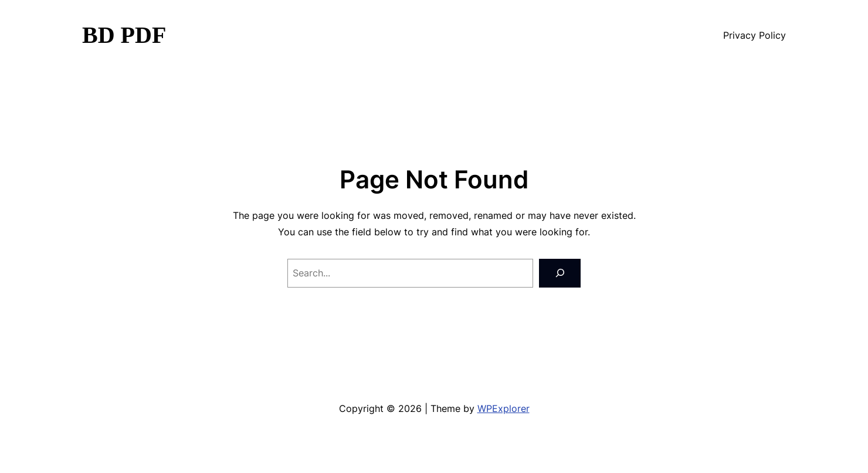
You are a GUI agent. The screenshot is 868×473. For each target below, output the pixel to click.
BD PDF (124, 35)
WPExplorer (503, 408)
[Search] (560, 273)
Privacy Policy (755, 35)
